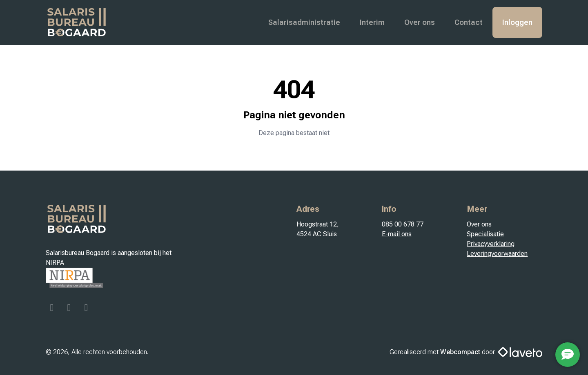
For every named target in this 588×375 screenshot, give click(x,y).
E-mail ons (397, 234)
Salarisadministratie (304, 22)
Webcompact (460, 352)
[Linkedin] (86, 309)
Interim (372, 22)
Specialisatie (485, 234)
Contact (469, 22)
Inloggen (517, 22)
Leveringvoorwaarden (497, 254)
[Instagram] (70, 309)
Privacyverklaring (491, 244)
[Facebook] (53, 309)
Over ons (420, 22)
